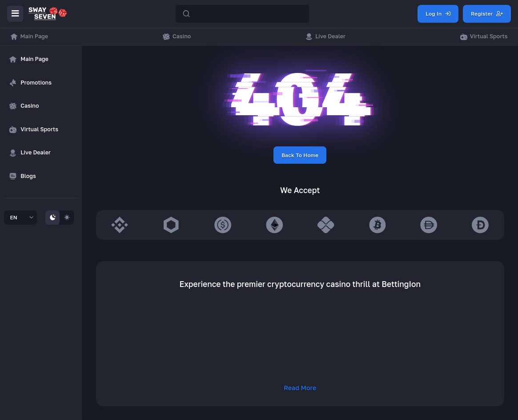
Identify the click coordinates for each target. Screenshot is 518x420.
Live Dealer (325, 36)
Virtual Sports (484, 36)
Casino (177, 36)
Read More (300, 388)
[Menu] (15, 14)
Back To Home (300, 155)
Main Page (30, 36)
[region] (41, 137)
